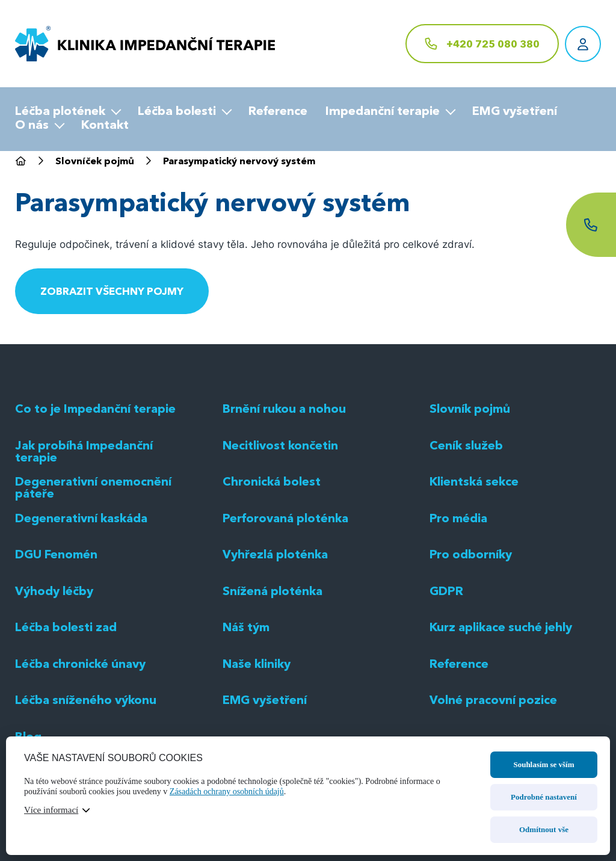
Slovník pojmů (470, 498)
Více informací (51, 810)
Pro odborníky (471, 643)
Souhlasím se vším (544, 764)
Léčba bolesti (177, 112)
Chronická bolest (272, 570)
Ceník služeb (466, 534)
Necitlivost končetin (280, 534)
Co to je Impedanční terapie (97, 498)
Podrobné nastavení (544, 797)
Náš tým (247, 716)
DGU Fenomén (57, 643)
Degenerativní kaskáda (82, 606)
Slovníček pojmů (95, 162)
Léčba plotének (60, 112)
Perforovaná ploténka (286, 606)
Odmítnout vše (544, 829)
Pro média (459, 606)
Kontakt (105, 126)
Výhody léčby (54, 679)
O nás (32, 126)
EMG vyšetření (515, 112)
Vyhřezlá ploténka (276, 643)
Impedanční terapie (383, 112)
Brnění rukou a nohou (285, 498)
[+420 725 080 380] (482, 44)
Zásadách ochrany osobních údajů (227, 792)
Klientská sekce (475, 570)
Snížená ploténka (273, 679)
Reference (278, 112)
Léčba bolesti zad (66, 716)
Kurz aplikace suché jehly (502, 716)
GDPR (446, 679)
